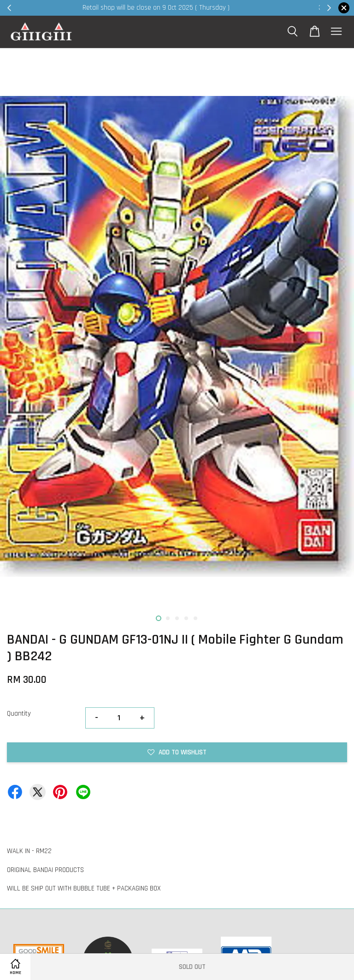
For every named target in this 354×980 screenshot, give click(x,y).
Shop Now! (290, 8)
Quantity (19, 714)
